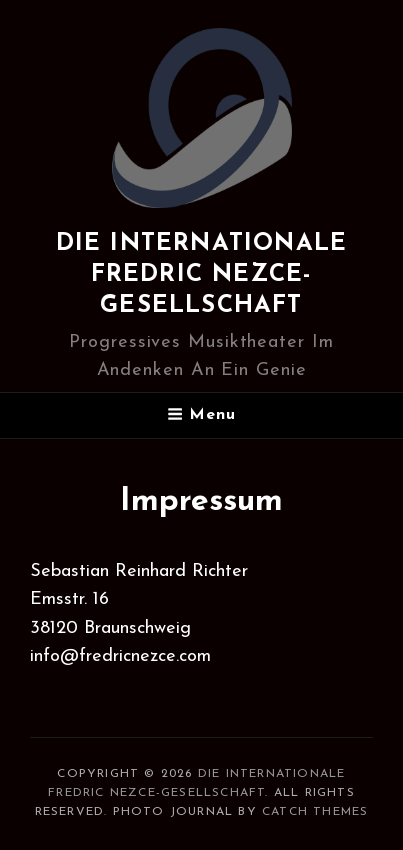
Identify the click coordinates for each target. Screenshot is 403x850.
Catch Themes (315, 812)
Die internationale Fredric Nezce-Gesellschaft (202, 275)
